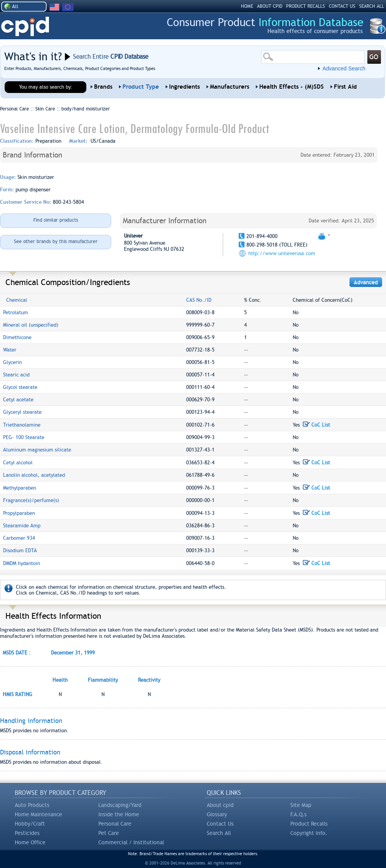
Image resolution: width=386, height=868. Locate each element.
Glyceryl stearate (22, 412)
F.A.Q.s (299, 814)
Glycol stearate (20, 387)
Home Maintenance (38, 814)
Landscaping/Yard (120, 805)
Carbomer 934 (19, 538)
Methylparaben (20, 488)
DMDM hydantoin (22, 563)
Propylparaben (19, 513)
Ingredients (184, 87)
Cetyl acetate (18, 400)
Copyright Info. (309, 833)
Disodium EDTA (20, 550)
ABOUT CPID (270, 6)
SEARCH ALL (372, 6)
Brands (103, 87)
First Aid (345, 87)
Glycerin (12, 362)
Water (10, 350)
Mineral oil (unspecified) (31, 325)
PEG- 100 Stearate (24, 437)
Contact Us (220, 824)
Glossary (217, 814)
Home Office (30, 842)
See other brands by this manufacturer (56, 241)
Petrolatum (16, 312)
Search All (219, 833)
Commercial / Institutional (131, 842)
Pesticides (27, 833)
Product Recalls (309, 824)
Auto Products (32, 805)
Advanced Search (344, 68)
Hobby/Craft (30, 824)
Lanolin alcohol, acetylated (34, 475)
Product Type (141, 87)
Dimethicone (17, 337)
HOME (247, 6)
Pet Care (109, 833)
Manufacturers (230, 87)
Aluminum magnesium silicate (37, 450)
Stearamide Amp (22, 526)
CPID (25, 27)
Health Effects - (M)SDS (292, 87)
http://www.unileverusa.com (282, 253)
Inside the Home (119, 814)
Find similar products (56, 220)
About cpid (220, 805)
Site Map (301, 805)
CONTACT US (342, 6)
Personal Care (115, 824)
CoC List (316, 425)
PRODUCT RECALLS (306, 6)
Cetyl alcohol (18, 463)
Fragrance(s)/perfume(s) (31, 500)
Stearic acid (16, 375)
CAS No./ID (199, 300)
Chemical (17, 300)
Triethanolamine (22, 425)
